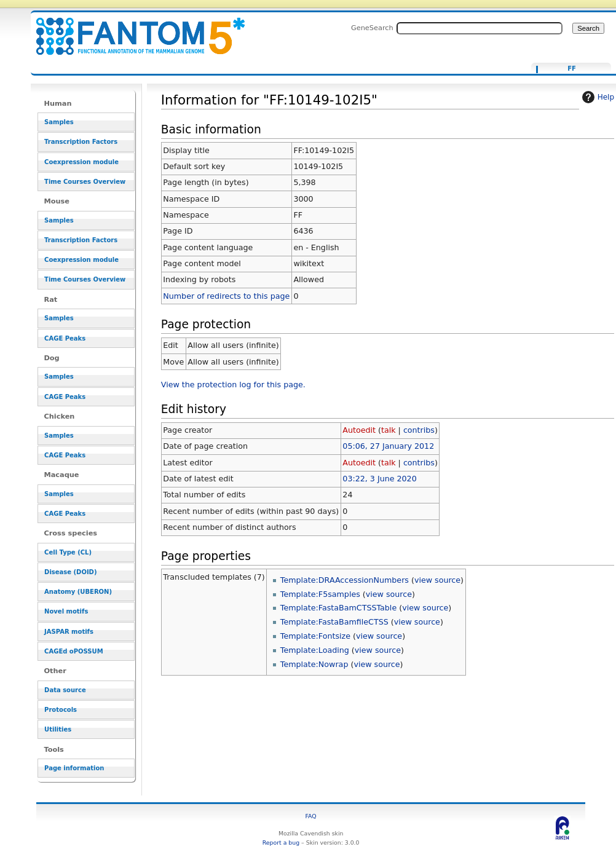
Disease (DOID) (70, 572)
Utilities (58, 729)
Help (597, 97)
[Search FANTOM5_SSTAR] (480, 28)
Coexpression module (81, 162)
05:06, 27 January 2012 (388, 446)
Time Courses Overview (85, 182)
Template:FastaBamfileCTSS (334, 622)
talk (389, 430)
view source (437, 580)
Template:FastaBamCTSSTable (338, 608)
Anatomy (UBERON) (78, 592)
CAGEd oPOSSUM (73, 651)
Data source (65, 690)
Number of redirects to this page (226, 296)
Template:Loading (315, 650)
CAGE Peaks (65, 338)
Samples (59, 122)
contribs (419, 430)
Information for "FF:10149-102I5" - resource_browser (133, 29)
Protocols (61, 710)
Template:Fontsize (315, 636)
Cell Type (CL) (68, 552)
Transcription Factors (81, 142)
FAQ (311, 816)
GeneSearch (372, 28)
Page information (74, 768)
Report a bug (281, 842)
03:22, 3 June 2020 (379, 479)
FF (572, 69)
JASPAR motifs (69, 632)
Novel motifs (66, 611)
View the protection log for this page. (233, 385)
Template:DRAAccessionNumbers (345, 580)
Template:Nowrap (314, 664)
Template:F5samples (320, 594)
